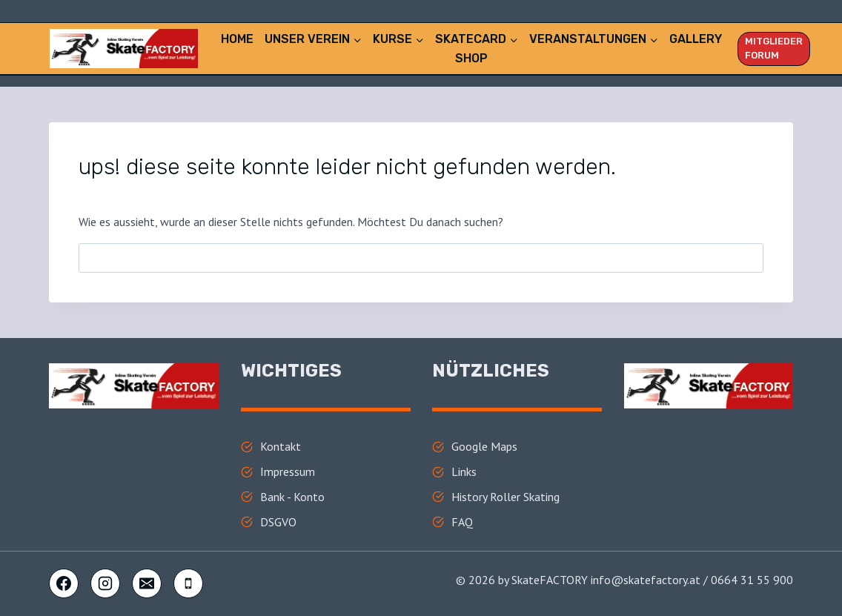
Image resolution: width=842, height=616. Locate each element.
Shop (471, 58)
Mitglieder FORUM (774, 48)
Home (237, 39)
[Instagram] (105, 583)
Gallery (696, 39)
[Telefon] (188, 583)
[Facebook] (64, 583)
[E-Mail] (147, 583)
